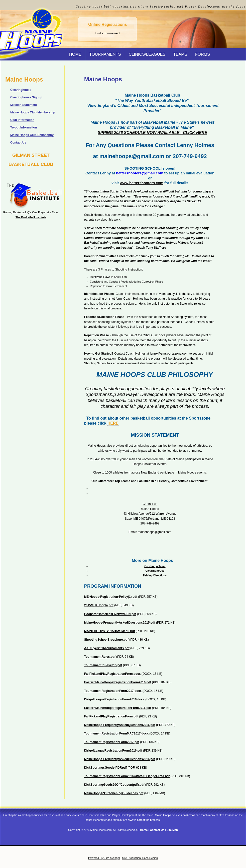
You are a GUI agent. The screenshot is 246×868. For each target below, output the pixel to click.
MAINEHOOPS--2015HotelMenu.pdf (110, 631)
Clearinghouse (155, 571)
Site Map (172, 830)
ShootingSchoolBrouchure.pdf (106, 640)
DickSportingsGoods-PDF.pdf (105, 768)
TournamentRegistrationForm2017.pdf (112, 742)
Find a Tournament (108, 33)
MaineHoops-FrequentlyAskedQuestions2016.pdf (120, 725)
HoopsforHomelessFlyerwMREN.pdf (110, 614)
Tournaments (105, 54)
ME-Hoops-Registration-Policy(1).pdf (111, 597)
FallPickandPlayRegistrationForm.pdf (111, 716)
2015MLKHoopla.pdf (99, 605)
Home (144, 830)
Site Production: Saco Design (140, 858)
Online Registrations (107, 24)
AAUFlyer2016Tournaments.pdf (107, 648)
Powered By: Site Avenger (104, 858)
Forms (203, 54)
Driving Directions (155, 575)
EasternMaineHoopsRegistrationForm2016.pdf (118, 682)
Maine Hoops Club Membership (33, 112)
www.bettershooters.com (142, 183)
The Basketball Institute (31, 217)
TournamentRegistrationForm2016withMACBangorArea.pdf (127, 776)
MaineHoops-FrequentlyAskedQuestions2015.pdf (120, 623)
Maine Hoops (24, 79)
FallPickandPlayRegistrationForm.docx (112, 674)
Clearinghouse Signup (26, 97)
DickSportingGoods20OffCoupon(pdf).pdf (114, 785)
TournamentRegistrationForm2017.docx (113, 691)
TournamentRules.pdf (100, 657)
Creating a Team (155, 566)
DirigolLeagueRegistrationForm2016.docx (114, 699)
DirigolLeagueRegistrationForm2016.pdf (113, 751)
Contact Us (18, 143)
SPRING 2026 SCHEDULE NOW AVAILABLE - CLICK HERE (152, 133)
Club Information (22, 120)
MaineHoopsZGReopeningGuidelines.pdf (114, 793)
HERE (113, 423)
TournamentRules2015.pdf (103, 665)
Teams (180, 54)
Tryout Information (24, 127)
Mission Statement (24, 105)
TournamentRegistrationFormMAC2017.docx (116, 733)
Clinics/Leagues (147, 54)
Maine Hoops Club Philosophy (32, 135)
